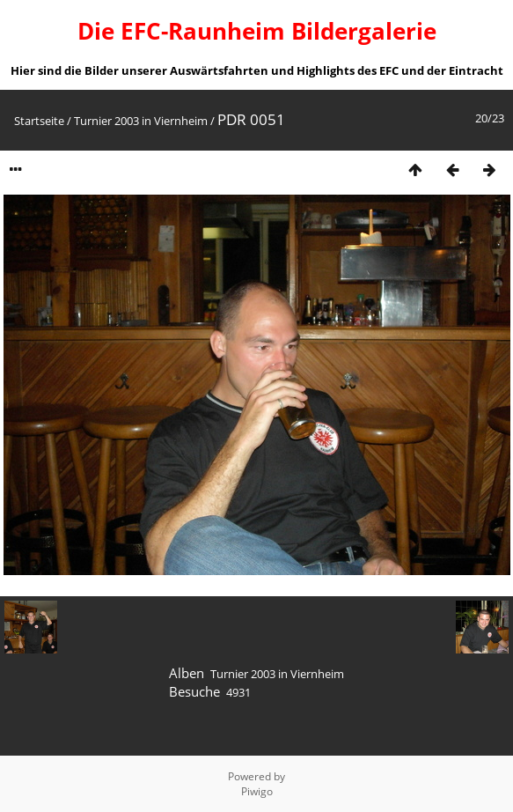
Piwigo (257, 791)
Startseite (39, 121)
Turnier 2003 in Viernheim (141, 121)
